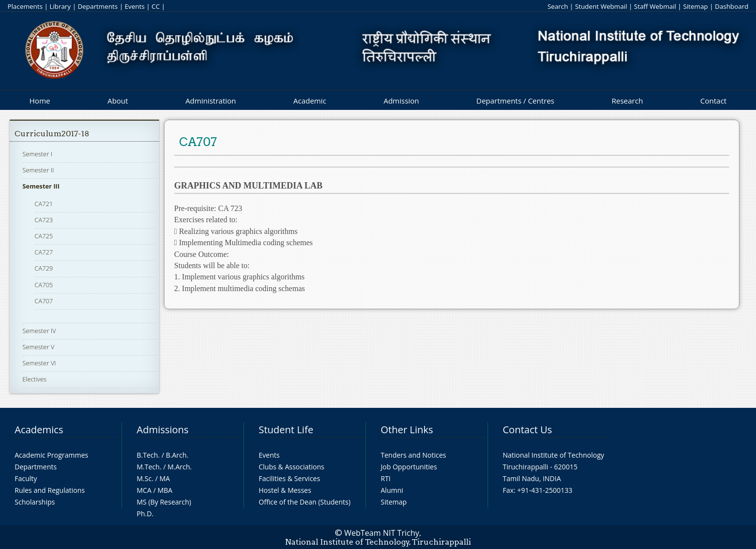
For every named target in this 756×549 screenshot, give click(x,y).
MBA (165, 490)
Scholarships (35, 502)
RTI (386, 478)
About (118, 101)
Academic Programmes (51, 455)
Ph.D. (145, 514)
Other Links (407, 430)
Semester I (37, 154)
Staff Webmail (655, 6)
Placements (25, 6)
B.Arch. (177, 455)
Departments (98, 6)
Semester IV (39, 331)
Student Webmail (601, 6)
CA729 (44, 268)
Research (627, 101)
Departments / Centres (515, 101)
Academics (39, 430)
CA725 (44, 236)
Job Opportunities (409, 467)
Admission (401, 101)
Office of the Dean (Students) (305, 502)
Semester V (38, 347)
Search (558, 6)
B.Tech (147, 455)
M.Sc (144, 478)
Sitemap (696, 6)
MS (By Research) (164, 502)
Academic (310, 101)
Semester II (38, 170)
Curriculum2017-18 (52, 134)
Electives (34, 379)
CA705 (44, 285)
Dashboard (732, 6)
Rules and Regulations (50, 490)
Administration (211, 101)
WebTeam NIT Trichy (382, 533)
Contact (714, 101)
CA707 (44, 301)
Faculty (26, 478)
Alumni (392, 490)
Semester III (41, 186)
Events (134, 6)
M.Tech (148, 467)
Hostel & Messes (285, 490)
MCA (144, 490)
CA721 (44, 204)
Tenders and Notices (413, 455)
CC (156, 6)
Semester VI (39, 363)
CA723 (44, 220)
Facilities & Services (289, 478)
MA (165, 478)
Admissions (163, 430)
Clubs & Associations (292, 467)
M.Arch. (180, 467)
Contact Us (527, 430)
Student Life (286, 430)
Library (60, 6)
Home (40, 101)
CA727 (44, 252)
